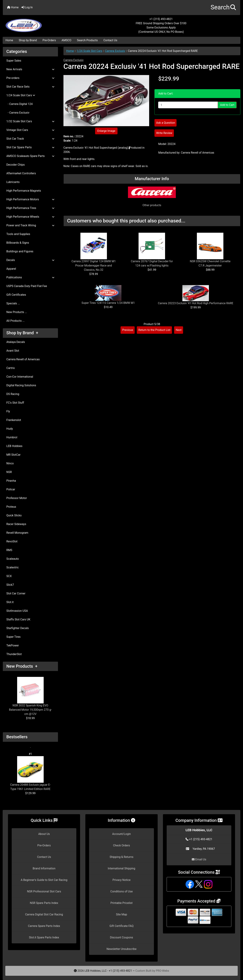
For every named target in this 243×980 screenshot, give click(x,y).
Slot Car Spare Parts (30, 147)
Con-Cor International (20, 377)
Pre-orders (30, 78)
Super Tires (13, 637)
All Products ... (15, 321)
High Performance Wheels (30, 217)
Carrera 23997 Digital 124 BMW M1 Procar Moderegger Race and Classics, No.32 (94, 266)
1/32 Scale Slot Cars (30, 121)
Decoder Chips (16, 165)
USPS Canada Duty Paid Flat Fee (27, 286)
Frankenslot (14, 420)
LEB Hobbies (14, 446)
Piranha (11, 481)
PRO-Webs (163, 971)
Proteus (11, 507)
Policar (11, 489)
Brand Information (44, 868)
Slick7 (10, 585)
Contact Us (110, 40)
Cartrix (11, 368)
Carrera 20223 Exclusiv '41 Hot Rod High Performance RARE (196, 303)
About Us (44, 834)
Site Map (121, 914)
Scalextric (13, 567)
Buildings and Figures (20, 251)
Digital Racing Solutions (21, 385)
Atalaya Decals (16, 342)
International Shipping (121, 868)
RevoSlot (12, 541)
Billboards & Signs (18, 243)
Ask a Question (166, 123)
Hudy (10, 429)
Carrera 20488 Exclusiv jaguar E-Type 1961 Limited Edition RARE (30, 773)
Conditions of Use (121, 891)
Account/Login (121, 834)
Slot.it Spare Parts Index (44, 937)
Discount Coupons (121, 937)
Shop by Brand (28, 40)
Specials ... (13, 303)
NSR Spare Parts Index (44, 903)
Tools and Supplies (18, 234)
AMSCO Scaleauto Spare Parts (30, 156)
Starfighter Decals (18, 628)
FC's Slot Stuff (15, 403)
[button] (223, 8)
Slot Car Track (30, 139)
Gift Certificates (16, 295)
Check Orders (122, 845)
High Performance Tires (30, 208)
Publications (30, 277)
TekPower (13, 645)
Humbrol (12, 437)
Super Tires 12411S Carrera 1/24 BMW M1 (108, 303)
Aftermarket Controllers (21, 173)
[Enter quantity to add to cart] (188, 105)
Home (13, 7)
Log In (27, 7)
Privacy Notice (121, 880)
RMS (9, 550)
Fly (8, 411)
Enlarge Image (106, 131)
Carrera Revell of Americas (23, 359)
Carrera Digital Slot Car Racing (44, 914)
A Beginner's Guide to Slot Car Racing (44, 880)
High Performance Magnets (24, 191)
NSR (9, 472)
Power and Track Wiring (30, 225)
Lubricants (13, 182)
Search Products (87, 40)
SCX (9, 576)
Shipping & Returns (121, 857)
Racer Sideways (16, 524)
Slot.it (10, 602)
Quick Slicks (14, 515)
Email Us (199, 859)
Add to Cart (227, 105)
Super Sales (14, 61)
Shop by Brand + (22, 333)
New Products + (22, 666)
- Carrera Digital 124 (19, 104)
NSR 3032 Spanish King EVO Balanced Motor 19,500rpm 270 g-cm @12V (30, 696)
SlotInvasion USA (17, 611)
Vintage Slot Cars (30, 130)
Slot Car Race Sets (30, 87)
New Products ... (17, 312)
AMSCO (66, 40)
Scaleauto (13, 559)
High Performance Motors (30, 199)
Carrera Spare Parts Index (44, 926)
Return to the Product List (154, 330)
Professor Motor (17, 498)
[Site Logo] (42, 23)
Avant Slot (13, 351)
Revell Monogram (17, 533)
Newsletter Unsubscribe (122, 949)
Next (179, 330)
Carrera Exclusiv (115, 51)
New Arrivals (30, 69)
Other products (152, 205)
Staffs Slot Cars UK (18, 619)
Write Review (164, 133)
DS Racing (13, 394)
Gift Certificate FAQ (122, 926)
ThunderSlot (14, 654)
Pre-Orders (49, 40)
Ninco (10, 463)
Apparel (11, 269)
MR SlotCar (13, 455)
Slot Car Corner (16, 593)
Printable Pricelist (121, 903)
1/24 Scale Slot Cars (90, 51)
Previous (128, 330)
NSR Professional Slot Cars (44, 891)
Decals (30, 260)
